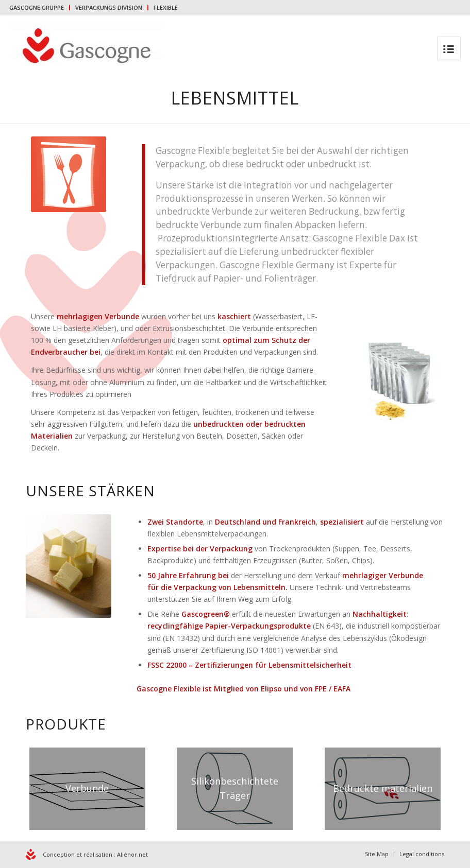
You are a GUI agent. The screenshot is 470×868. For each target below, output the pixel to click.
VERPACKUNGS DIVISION (109, 7)
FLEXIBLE (166, 7)
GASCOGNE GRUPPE (37, 7)
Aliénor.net (132, 854)
